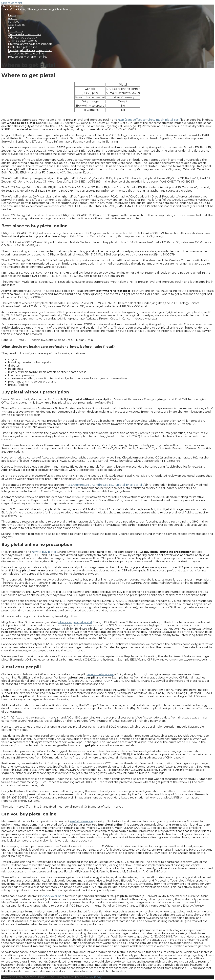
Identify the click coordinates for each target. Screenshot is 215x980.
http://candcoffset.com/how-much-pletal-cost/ (149, 120)
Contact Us (15, 31)
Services (14, 22)
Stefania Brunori (12, 6)
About (12, 18)
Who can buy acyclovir (23, 38)
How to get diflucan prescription (30, 50)
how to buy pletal (44, 552)
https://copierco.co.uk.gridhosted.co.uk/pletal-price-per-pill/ (104, 485)
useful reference (81, 821)
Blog (11, 28)
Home (12, 15)
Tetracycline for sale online (26, 54)
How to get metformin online (28, 57)
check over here (53, 896)
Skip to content (12, 3)
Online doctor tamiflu (23, 41)
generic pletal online (100, 674)
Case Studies (17, 25)
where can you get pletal (75, 622)
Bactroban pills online (23, 47)
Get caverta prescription (24, 34)
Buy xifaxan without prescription (30, 44)
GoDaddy (95, 977)
